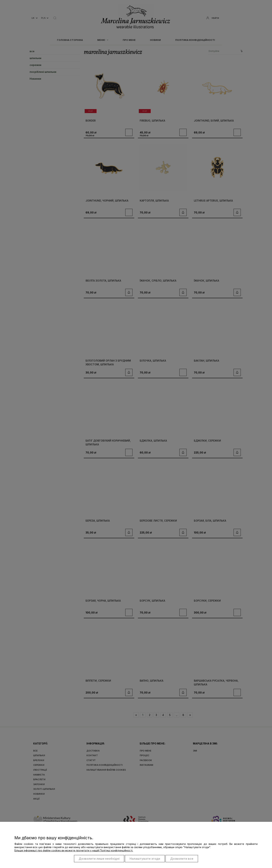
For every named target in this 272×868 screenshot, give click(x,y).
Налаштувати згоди (145, 859)
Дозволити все (182, 859)
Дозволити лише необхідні (99, 859)
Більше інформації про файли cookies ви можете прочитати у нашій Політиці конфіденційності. (74, 850)
